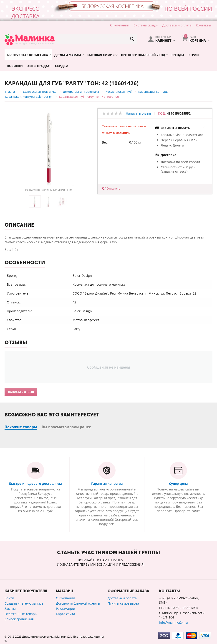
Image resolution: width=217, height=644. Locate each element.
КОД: (162, 113)
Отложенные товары (21, 614)
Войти (9, 598)
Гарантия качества (107, 484)
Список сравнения (19, 619)
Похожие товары (21, 427)
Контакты (203, 25)
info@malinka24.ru (173, 622)
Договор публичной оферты (78, 603)
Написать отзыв (138, 114)
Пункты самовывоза (123, 603)
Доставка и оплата (177, 25)
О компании (120, 25)
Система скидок (146, 25)
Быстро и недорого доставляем (35, 484)
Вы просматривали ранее (66, 427)
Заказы (10, 609)
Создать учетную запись (24, 603)
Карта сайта (66, 614)
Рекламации (66, 609)
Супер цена (178, 484)
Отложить (113, 189)
